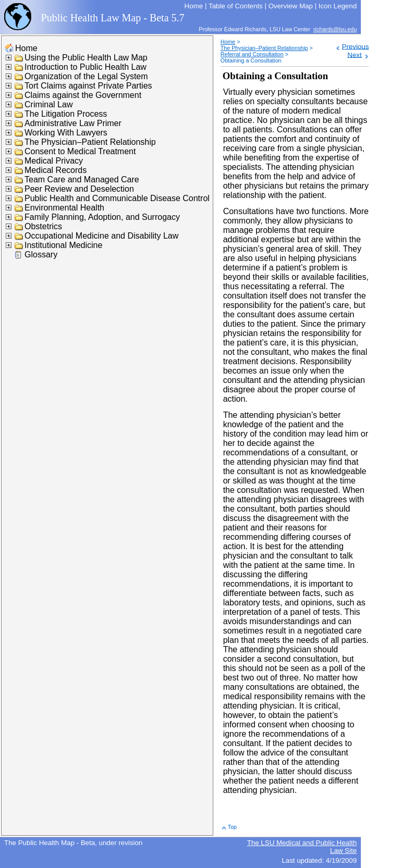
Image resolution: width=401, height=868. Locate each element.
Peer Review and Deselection (79, 189)
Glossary (41, 255)
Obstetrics (43, 226)
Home (26, 48)
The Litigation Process (66, 114)
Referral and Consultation (252, 54)
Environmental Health (64, 208)
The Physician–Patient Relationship (90, 142)
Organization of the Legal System (86, 76)
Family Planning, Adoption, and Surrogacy (102, 217)
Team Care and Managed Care (82, 179)
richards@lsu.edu (335, 29)
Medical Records (56, 170)
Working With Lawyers (66, 133)
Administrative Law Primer (73, 123)
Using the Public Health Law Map (86, 58)
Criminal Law (48, 104)
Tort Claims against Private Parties (88, 86)
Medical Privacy (54, 161)
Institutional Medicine (63, 245)
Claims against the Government (83, 95)
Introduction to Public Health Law (86, 67)
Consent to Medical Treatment (80, 151)
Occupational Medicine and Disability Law (101, 236)
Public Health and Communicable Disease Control (117, 198)
